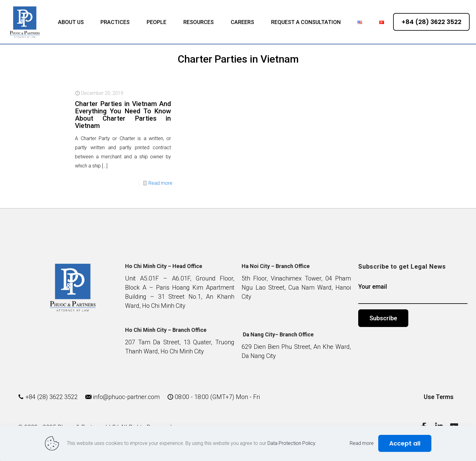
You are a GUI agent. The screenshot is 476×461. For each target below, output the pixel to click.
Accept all (405, 443)
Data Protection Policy (291, 443)
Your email (413, 293)
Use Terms (439, 397)
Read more (160, 183)
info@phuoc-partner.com (126, 397)
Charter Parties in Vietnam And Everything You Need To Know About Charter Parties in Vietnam (123, 115)
